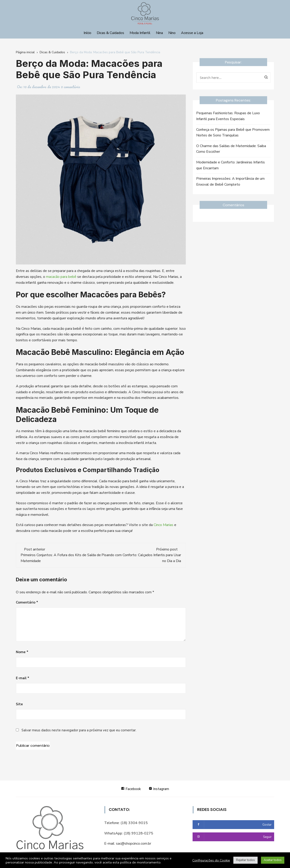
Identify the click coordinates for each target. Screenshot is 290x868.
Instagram (159, 789)
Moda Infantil (140, 33)
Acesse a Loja (192, 33)
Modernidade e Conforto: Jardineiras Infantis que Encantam (231, 165)
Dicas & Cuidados (110, 33)
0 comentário (71, 87)
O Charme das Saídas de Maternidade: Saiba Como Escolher (231, 149)
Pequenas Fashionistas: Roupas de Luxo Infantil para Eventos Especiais (228, 116)
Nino (172, 33)
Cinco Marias (163, 525)
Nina (159, 33)
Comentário (27, 602)
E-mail (23, 678)
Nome (22, 652)
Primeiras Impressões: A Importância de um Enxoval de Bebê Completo (230, 182)
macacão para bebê (61, 277)
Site (19, 704)
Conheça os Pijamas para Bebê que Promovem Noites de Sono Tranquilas (233, 133)
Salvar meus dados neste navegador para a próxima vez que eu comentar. (79, 730)
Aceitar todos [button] (273, 860)
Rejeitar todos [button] (245, 860)
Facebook (131, 789)
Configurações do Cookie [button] (211, 860)
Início (87, 33)
